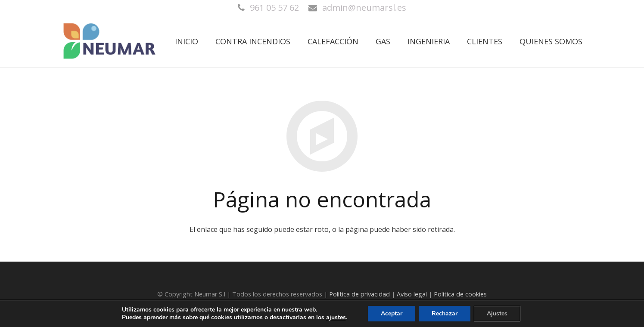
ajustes (336, 318)
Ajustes (497, 313)
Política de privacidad (359, 294)
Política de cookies (460, 294)
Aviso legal (412, 294)
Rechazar (445, 313)
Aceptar (392, 313)
